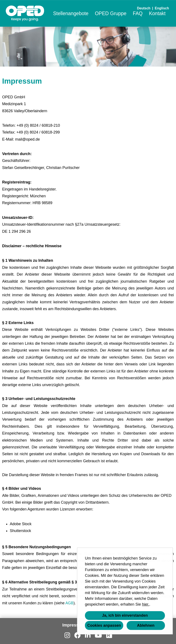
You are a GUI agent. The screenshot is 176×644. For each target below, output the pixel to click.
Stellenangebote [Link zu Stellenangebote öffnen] (71, 13)
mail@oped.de (27, 139)
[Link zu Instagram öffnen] (67, 635)
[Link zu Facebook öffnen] (77, 635)
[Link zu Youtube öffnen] (98, 635)
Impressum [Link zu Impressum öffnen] (74, 625)
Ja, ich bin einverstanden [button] (125, 615)
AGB (69, 603)
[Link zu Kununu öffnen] (109, 635)
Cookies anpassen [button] (104, 625)
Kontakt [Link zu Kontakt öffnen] (157, 13)
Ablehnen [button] (146, 625)
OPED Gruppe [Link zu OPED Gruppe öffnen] (111, 13)
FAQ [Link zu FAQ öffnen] (138, 13)
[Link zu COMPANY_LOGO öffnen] (25, 13)
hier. (146, 604)
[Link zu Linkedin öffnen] (88, 635)
